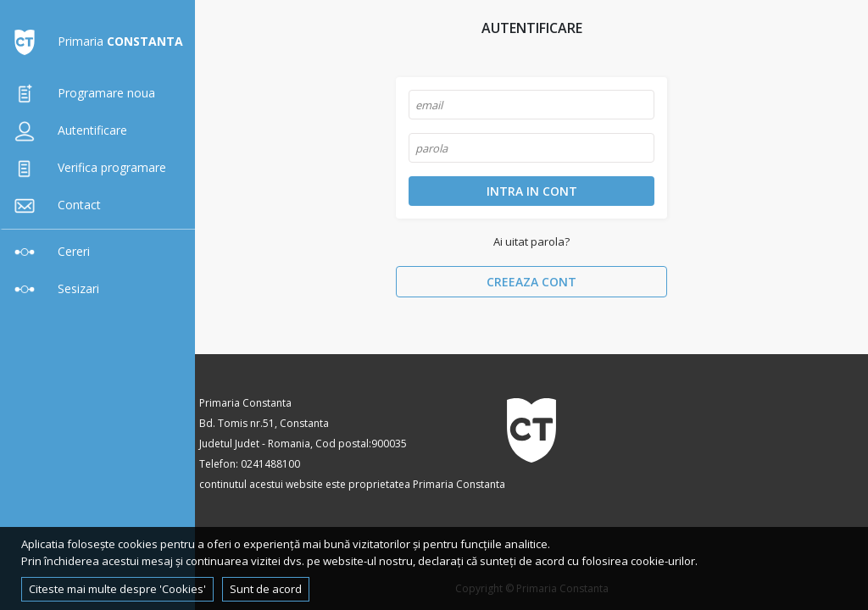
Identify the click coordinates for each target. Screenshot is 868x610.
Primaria (95, 41)
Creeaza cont (531, 282)
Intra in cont (532, 191)
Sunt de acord (266, 589)
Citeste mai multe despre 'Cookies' (117, 589)
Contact (54, 205)
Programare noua (81, 93)
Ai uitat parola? (531, 241)
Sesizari (53, 288)
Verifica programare (86, 167)
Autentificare (67, 130)
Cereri (48, 251)
